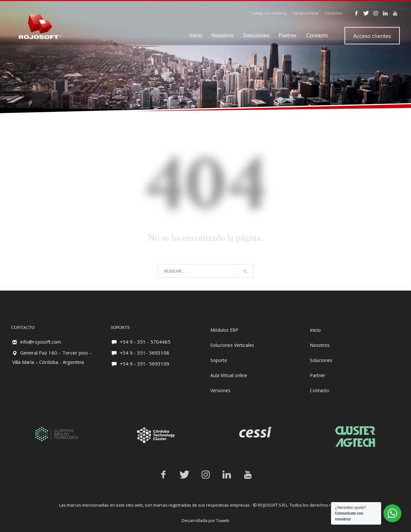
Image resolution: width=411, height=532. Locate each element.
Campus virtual (306, 13)
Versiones (333, 13)
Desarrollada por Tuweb (205, 520)
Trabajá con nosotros (268, 13)
